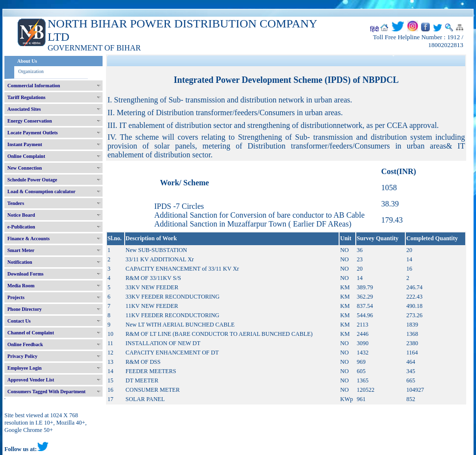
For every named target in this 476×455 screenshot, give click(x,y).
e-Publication (21, 227)
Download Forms (26, 274)
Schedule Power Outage (32, 180)
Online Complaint (26, 156)
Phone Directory (25, 309)
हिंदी (374, 29)
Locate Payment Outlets (33, 133)
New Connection (25, 168)
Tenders (16, 203)
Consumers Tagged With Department (46, 392)
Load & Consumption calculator (41, 191)
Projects (16, 297)
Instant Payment (25, 144)
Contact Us (19, 321)
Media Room (21, 286)
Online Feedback (25, 344)
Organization (31, 71)
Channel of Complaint (31, 333)
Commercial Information (34, 86)
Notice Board (21, 215)
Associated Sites (24, 109)
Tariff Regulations (26, 97)
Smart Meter (21, 250)
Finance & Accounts (28, 239)
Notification (20, 262)
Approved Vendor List (31, 380)
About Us (27, 61)
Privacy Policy (22, 356)
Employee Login (25, 368)
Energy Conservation (30, 121)
